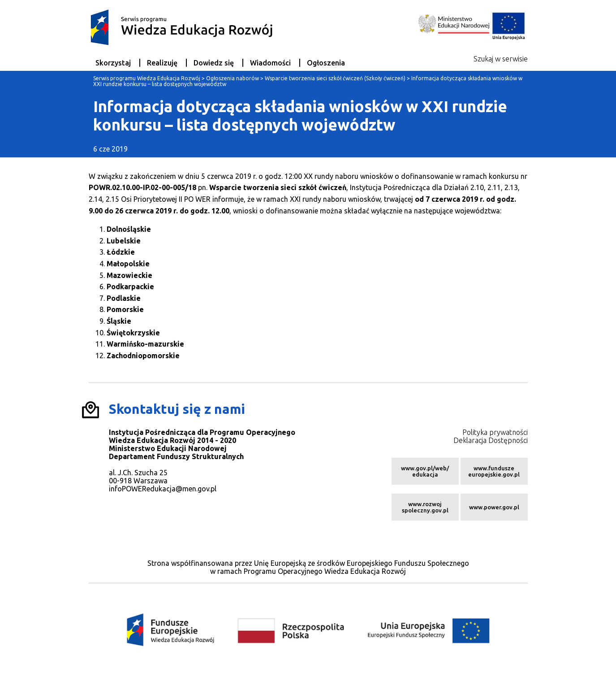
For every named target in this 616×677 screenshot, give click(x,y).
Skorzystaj (113, 63)
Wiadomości (270, 63)
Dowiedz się (214, 63)
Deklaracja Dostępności (491, 440)
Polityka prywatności (495, 432)
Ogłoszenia (326, 63)
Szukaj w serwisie (501, 59)
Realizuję (162, 63)
